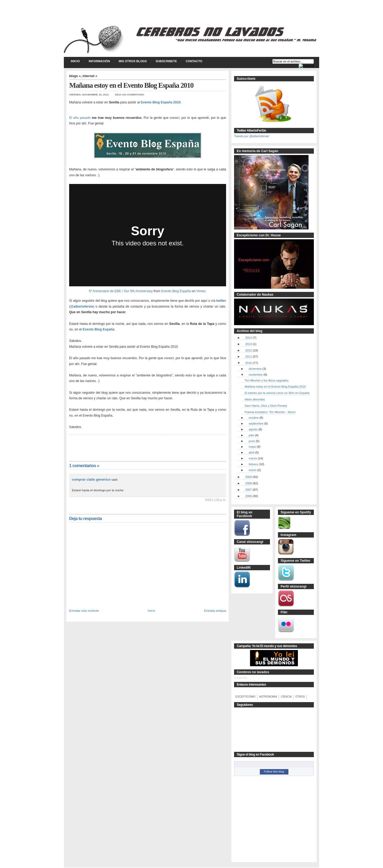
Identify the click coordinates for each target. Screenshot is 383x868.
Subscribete (166, 61)
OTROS (300, 697)
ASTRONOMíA (268, 697)
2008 (249, 483)
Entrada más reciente (84, 611)
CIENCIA (286, 697)
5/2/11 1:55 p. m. (216, 500)
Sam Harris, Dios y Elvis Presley (266, 406)
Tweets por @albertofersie (251, 136)
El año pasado (80, 118)
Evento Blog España (176, 291)
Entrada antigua (215, 611)
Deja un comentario (130, 95)
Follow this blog (274, 771)
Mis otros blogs (133, 61)
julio (251, 435)
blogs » (75, 76)
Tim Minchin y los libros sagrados (267, 380)
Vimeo (201, 291)
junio (252, 441)
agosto (253, 429)
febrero (253, 464)
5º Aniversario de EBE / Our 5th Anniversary (121, 291)
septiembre (256, 423)
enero (253, 470)
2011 (249, 357)
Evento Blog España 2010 (161, 102)
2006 (249, 496)
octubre (254, 418)
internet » (90, 76)
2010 (249, 363)
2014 (249, 338)
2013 (249, 344)
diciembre (255, 369)
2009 (249, 477)
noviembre (256, 375)
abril (251, 452)
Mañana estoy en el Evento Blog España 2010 (275, 387)
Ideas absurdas (255, 399)
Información (99, 61)
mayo (252, 447)
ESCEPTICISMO (245, 697)
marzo (253, 458)
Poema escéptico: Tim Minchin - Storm (270, 412)
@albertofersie (82, 307)
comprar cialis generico (91, 479)
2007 (249, 490)
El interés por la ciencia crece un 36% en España (277, 393)
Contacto (194, 61)
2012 (249, 350)
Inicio (75, 61)
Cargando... (242, 678)
